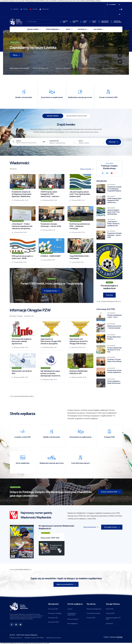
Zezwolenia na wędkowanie (72, 614)
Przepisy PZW (91, 618)
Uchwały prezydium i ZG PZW (113, 618)
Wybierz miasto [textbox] (84, 143)
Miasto (81, 141)
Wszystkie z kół (29, 316)
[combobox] (62, 143)
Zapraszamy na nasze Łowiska (19, 68)
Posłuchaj (109, 295)
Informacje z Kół (53, 618)
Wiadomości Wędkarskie (41, 68)
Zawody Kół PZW (53, 622)
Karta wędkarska (72, 624)
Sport (68, 29)
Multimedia (98, 29)
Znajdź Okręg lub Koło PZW (76, 116)
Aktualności (13, 169)
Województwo (54, 141)
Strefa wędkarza (52, 29)
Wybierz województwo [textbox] (57, 143)
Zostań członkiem (73, 619)
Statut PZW (110, 609)
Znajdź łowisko (53, 116)
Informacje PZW (53, 609)
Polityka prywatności (16, 638)
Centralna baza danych (94, 613)
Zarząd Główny (33, 29)
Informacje (82, 29)
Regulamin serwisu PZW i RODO (34, 638)
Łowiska (70, 609)
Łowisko (19, 141)
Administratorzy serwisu (54, 638)
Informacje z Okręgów (55, 613)
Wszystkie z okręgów (16, 316)
